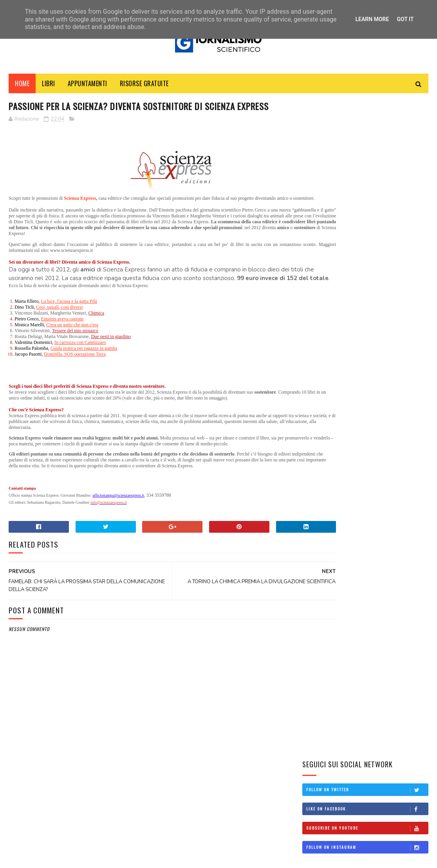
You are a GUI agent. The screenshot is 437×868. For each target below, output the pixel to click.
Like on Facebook (367, 151)
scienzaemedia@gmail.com (327, 831)
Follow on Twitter (367, 132)
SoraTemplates (46, 858)
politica (317, 526)
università (320, 553)
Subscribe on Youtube (367, 170)
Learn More (372, 19)
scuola (316, 539)
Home (22, 86)
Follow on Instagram (367, 190)
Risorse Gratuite (144, 86)
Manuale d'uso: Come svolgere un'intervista (381, 279)
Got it (405, 19)
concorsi (318, 500)
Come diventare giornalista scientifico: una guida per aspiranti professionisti (387, 319)
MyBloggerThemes (83, 858)
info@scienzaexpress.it (109, 535)
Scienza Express (83, 216)
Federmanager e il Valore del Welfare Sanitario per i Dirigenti (355, 386)
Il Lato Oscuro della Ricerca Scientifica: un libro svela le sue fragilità (387, 416)
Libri (49, 86)
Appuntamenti (88, 86)
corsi (314, 513)
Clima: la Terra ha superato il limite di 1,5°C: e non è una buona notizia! (388, 451)
